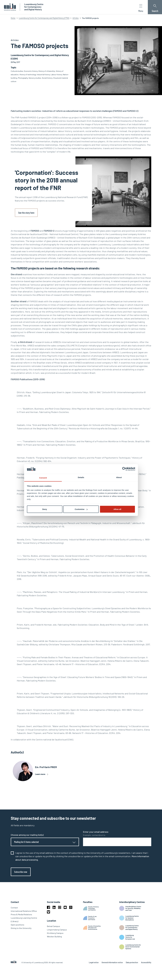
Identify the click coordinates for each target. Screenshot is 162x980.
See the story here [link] (26, 213)
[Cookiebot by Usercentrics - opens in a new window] (124, 469)
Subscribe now (21, 872)
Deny (45, 509)
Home (13, 18)
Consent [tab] (43, 478)
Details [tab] (81, 477)
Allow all (117, 509)
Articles (76, 18)
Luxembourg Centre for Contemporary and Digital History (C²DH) (44, 18)
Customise (81, 509)
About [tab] (119, 477)
